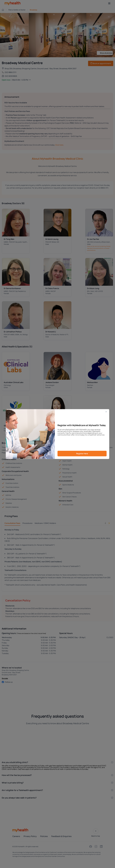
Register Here (82, 454)
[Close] (106, 412)
